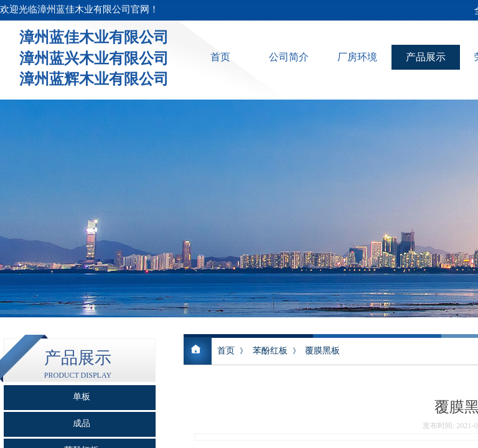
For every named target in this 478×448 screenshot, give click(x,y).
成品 (82, 423)
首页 (220, 57)
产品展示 (426, 57)
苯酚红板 (270, 351)
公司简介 (289, 57)
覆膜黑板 (322, 351)
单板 (82, 397)
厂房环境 (357, 57)
